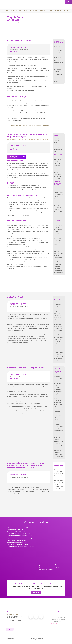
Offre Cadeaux (55, 11)
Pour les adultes (34, 11)
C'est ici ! (10, 629)
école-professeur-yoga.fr (58, 619)
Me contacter (36, 593)
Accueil (6, 11)
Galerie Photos (45, 11)
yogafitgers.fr (61, 617)
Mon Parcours (13, 11)
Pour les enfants (24, 11)
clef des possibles (60, 615)
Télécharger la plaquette (17, 157)
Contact (68, 2)
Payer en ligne (64, 11)
